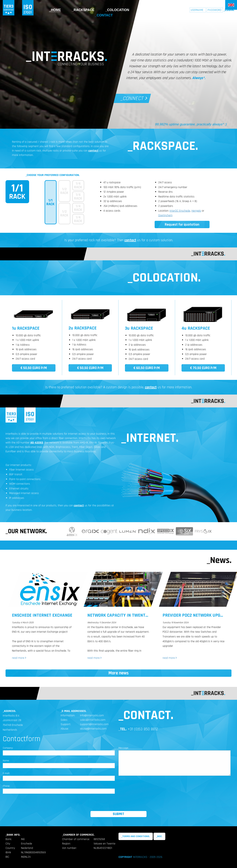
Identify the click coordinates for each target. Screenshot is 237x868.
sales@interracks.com (93, 720)
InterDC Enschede (180, 211)
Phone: (6, 786)
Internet (150, 10)
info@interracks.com (92, 715)
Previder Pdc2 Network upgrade (196, 615)
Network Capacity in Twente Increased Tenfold (137, 615)
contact (93, 151)
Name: (6, 761)
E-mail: (6, 773)
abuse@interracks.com (93, 729)
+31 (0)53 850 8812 (143, 729)
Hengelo (196, 211)
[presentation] (118, 804)
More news (118, 673)
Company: (8, 748)
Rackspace (84, 10)
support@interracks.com (94, 724)
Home (56, 10)
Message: (124, 748)
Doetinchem (165, 215)
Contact (105, 15)
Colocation (118, 10)
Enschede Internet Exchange (42, 615)
